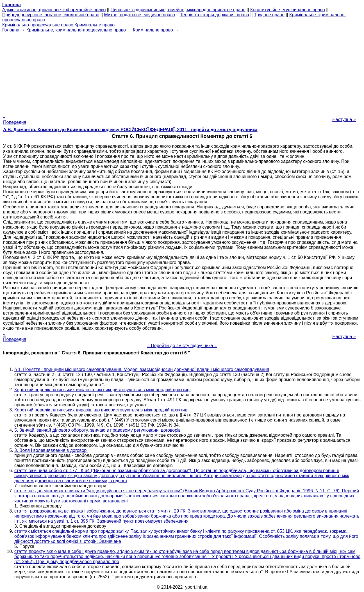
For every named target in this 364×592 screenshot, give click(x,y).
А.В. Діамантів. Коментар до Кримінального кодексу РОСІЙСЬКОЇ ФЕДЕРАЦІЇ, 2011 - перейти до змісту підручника (130, 130)
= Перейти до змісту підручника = (182, 346)
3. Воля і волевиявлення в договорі (51, 450)
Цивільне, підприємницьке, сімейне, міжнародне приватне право (178, 10)
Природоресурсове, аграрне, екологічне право (51, 15)
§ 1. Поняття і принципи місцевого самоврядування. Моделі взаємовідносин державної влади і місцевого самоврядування (142, 369)
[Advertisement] (182, 72)
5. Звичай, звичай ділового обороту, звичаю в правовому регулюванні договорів (97, 430)
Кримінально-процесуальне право (38, 25)
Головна (11, 30)
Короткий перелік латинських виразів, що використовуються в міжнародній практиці (101, 410)
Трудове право (269, 15)
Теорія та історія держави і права (215, 15)
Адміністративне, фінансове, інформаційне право (54, 10)
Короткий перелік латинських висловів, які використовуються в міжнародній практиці (102, 390)
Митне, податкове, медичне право (140, 15)
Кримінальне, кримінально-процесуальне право (76, 30)
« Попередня (15, 120)
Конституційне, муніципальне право (288, 10)
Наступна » (344, 119)
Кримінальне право (95, 25)
